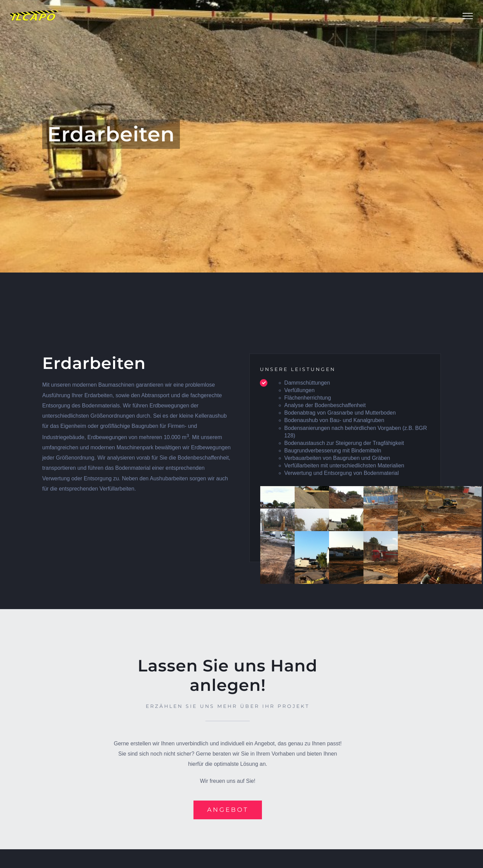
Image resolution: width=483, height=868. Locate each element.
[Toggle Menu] (468, 16)
